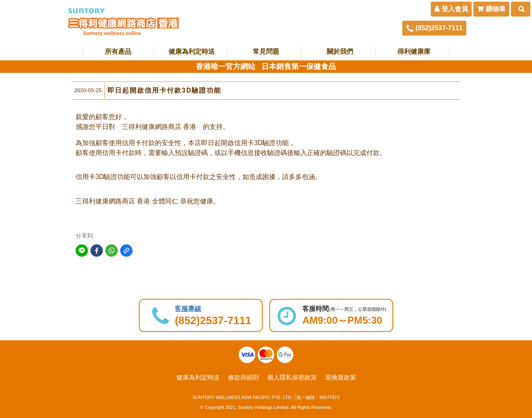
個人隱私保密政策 (292, 377)
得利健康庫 (414, 51)
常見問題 (266, 51)
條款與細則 (243, 377)
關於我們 (340, 51)
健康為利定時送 (192, 51)
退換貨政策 (341, 377)
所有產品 (118, 51)
